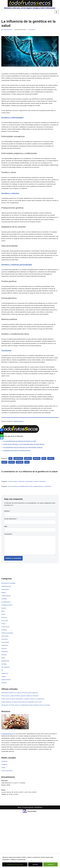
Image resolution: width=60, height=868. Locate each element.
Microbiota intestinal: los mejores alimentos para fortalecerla (21, 733)
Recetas (4, 694)
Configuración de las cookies (15, 864)
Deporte (4, 645)
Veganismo (5, 714)
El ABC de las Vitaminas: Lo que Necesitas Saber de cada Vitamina (25, 477)
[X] (2, 433)
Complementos (6, 639)
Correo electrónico (11, 553)
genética (53, 492)
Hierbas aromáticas (8, 671)
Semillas (4, 704)
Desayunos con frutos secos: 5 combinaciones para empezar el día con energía (27, 746)
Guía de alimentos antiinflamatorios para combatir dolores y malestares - (32, 520)
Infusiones (5, 678)
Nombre (7, 545)
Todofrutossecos (8, 30)
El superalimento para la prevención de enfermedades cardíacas (24, 481)
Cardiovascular (6, 632)
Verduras (4, 723)
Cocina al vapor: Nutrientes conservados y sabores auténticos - (29, 515)
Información (5, 674)
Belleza (4, 629)
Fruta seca (5, 658)
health (4, 496)
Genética (4, 668)
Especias (4, 655)
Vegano (4, 717)
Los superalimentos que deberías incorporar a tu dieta (21, 474)
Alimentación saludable (9, 619)
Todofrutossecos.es (8, 775)
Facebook (5, 804)
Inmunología (5, 681)
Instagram (5, 807)
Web (6, 561)
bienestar (38, 492)
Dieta (3, 648)
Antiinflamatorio (6, 622)
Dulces (4, 652)
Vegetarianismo (6, 720)
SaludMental (5, 701)
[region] (30, 861)
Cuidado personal (7, 642)
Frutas (3, 662)
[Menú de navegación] (56, 12)
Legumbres (5, 684)
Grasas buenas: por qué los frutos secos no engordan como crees (23, 743)
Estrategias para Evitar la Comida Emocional (18, 484)
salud (28, 496)
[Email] (2, 438)
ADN (11, 492)
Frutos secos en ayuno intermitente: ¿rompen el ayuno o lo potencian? (24, 740)
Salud (3, 697)
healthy (12, 496)
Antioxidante (5, 626)
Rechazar (35, 864)
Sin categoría (6, 707)
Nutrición (4, 688)
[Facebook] (2, 430)
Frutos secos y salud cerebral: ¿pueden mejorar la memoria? (21, 737)
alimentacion (19, 492)
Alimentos (29, 492)
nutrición (20, 496)
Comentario (8, 569)
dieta (46, 492)
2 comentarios (33, 30)
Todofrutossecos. (20, 454)
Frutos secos (6, 665)
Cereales (4, 635)
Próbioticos (5, 691)
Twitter (4, 811)
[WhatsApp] (2, 435)
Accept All (50, 864)
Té (2, 710)
